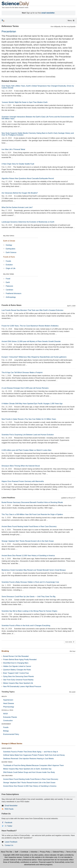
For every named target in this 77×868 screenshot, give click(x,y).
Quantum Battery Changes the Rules (17, 670)
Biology (6, 731)
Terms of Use (71, 852)
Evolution (9, 265)
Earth (8, 282)
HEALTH (4, 696)
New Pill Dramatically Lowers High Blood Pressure (22, 686)
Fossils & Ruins (9, 257)
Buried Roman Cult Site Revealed (16, 656)
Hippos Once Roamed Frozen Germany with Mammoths (23, 481)
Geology (9, 245)
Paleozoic (9, 286)
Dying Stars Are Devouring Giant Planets (19, 676)
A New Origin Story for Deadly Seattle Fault (18, 164)
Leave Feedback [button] (11, 842)
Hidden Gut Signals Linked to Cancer (17, 666)
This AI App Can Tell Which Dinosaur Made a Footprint (22, 372)
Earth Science (11, 252)
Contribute (24, 852)
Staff (16, 852)
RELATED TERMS (9, 274)
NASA (6, 714)
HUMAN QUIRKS (7, 748)
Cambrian (9, 290)
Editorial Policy (58, 852)
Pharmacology (9, 707)
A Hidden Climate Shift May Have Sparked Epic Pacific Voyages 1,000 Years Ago (32, 404)
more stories (70, 642)
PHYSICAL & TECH (7, 710)
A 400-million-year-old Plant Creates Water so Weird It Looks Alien (27, 450)
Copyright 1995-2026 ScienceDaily (16, 855)
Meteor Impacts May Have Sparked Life (18, 683)
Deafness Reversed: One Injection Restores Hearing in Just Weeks (28, 759)
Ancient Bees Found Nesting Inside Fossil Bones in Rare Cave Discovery (29, 526)
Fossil (8, 279)
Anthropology (11, 297)
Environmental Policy (11, 734)
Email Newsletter (11, 806)
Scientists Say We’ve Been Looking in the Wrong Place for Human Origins (29, 611)
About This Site (7, 852)
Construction (8, 721)
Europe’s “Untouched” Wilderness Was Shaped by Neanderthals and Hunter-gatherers (34, 357)
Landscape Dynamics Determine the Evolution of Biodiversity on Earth (28, 222)
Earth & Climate (9, 241)
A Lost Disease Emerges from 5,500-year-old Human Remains (25, 388)
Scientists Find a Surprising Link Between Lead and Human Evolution (28, 435)
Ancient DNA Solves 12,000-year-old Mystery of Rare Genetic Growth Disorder (31, 341)
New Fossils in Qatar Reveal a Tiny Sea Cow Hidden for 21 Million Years (29, 419)
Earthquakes (10, 249)
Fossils (8, 261)
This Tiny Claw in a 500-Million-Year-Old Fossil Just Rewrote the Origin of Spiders (32, 514)
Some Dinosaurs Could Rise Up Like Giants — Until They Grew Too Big (28, 597)
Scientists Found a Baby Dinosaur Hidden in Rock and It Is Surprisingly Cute (30, 582)
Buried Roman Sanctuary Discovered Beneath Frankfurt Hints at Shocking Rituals (32, 502)
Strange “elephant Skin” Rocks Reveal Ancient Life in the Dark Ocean (28, 541)
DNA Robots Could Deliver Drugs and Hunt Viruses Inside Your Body (29, 772)
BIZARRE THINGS (7, 762)
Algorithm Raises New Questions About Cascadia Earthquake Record (28, 178)
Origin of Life (11, 268)
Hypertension (8, 700)
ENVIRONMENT (6, 724)
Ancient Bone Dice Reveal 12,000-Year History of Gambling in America (28, 556)
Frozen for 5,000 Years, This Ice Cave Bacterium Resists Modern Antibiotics (30, 326)
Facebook (8, 823)
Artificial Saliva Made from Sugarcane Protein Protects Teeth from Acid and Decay (34, 755)
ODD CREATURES (7, 776)
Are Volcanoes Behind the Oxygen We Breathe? (20, 193)
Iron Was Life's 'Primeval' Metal (13, 149)
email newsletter (48, 13)
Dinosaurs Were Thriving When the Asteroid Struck (21, 466)
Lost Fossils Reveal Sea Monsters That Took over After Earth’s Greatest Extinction (33, 310)
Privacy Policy (45, 852)
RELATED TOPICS (9, 236)
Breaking (5, 651)
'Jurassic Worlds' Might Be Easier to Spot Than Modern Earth (25, 102)
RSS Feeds (9, 809)
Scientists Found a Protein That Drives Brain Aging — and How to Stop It (31, 752)
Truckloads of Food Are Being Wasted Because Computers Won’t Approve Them (33, 765)
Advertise (34, 852)
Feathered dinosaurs (14, 293)
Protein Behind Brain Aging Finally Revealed (20, 660)
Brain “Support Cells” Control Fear (16, 673)
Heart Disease (9, 703)
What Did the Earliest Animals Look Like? (17, 207)
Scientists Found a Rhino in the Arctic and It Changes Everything (26, 626)
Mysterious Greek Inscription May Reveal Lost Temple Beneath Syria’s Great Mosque (34, 570)
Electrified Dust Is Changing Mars (16, 663)
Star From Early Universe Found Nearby (18, 680)
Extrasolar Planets (10, 717)
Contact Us (9, 845)
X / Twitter (9, 826)
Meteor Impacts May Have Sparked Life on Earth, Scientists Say (27, 769)
